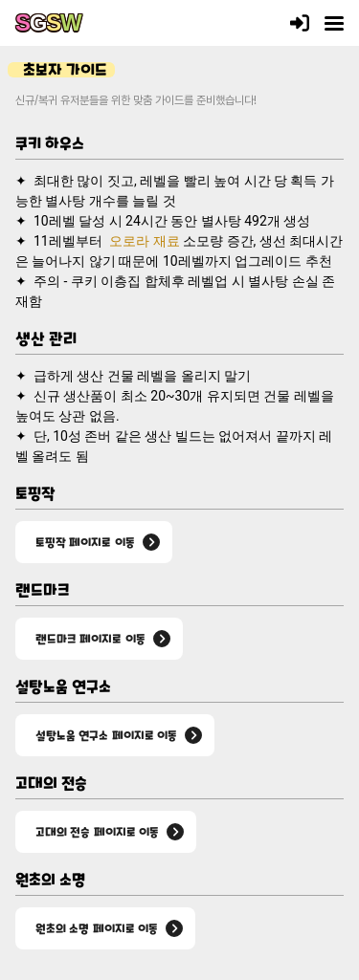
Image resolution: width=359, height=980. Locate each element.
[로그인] (300, 23)
